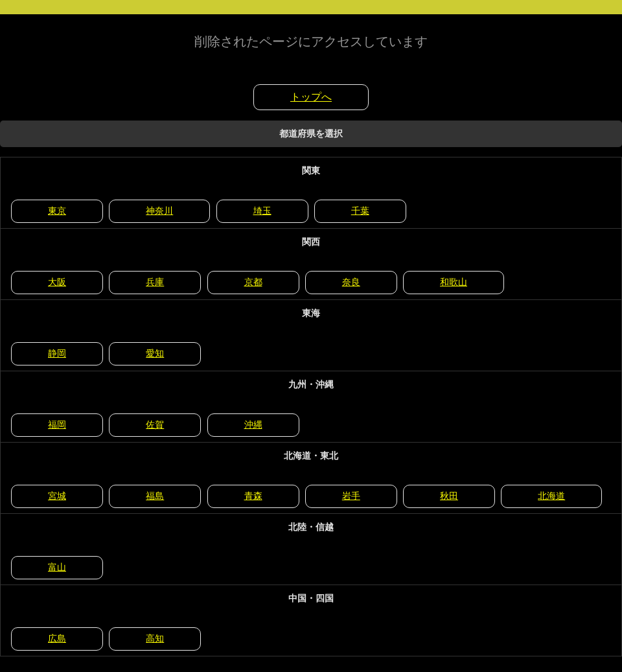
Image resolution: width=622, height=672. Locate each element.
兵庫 (155, 282)
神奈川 (159, 211)
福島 (155, 496)
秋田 (449, 496)
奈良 (351, 282)
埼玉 (262, 211)
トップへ (311, 97)
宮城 (57, 496)
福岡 (57, 424)
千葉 (360, 211)
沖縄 (253, 424)
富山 (57, 567)
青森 (253, 496)
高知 (155, 638)
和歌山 (454, 282)
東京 (57, 211)
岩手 (351, 496)
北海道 (551, 496)
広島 (57, 638)
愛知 (155, 353)
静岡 (57, 353)
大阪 (57, 282)
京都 (253, 282)
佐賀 (155, 424)
